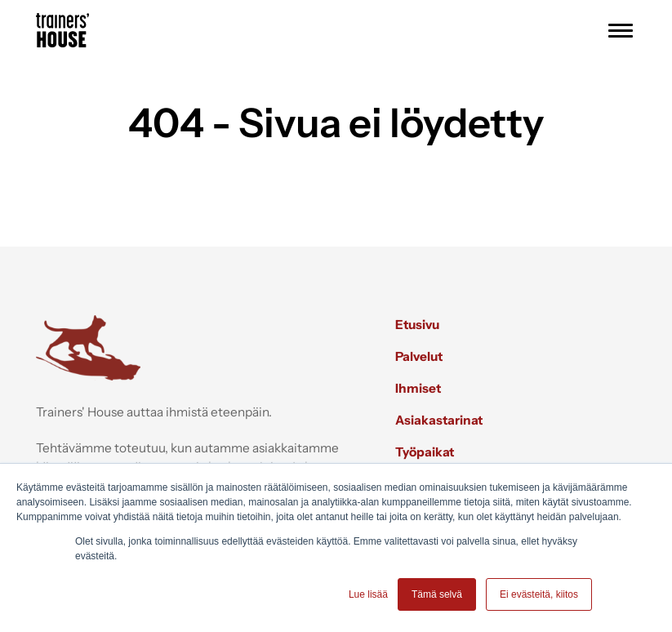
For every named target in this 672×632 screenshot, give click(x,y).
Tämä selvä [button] (437, 594)
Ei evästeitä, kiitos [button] (539, 594)
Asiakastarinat (439, 420)
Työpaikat (425, 452)
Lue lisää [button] (368, 594)
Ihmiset (418, 388)
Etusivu (417, 325)
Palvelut (419, 356)
